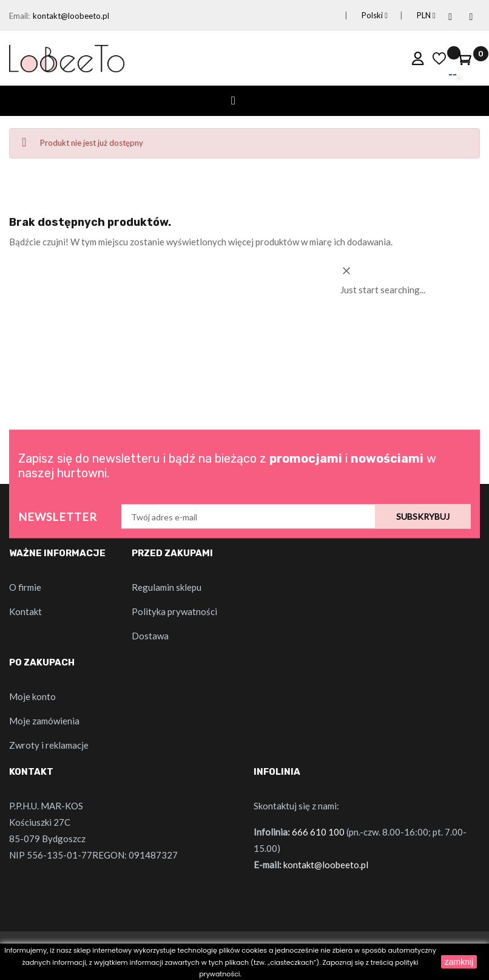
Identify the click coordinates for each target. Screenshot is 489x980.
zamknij (459, 962)
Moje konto (32, 696)
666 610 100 (318, 832)
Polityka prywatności (174, 611)
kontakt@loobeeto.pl (71, 16)
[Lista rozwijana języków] (359, 15)
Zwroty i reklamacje (49, 745)
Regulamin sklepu (167, 587)
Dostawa (150, 636)
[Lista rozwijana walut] (410, 15)
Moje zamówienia (44, 721)
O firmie (25, 587)
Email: (19, 16)
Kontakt (25, 611)
